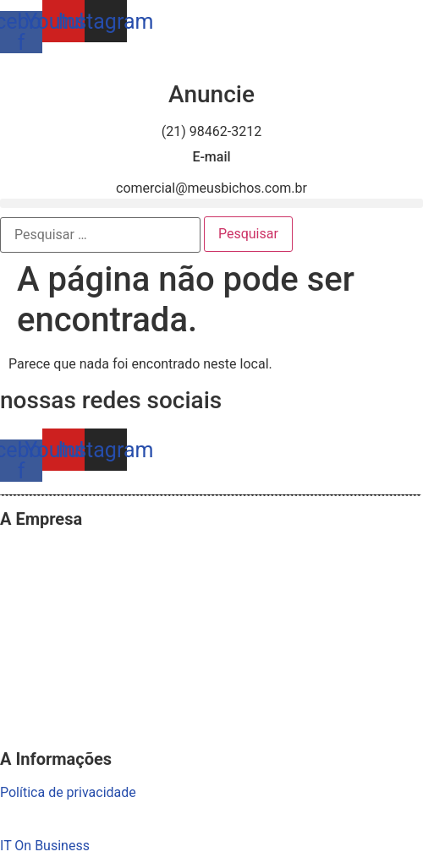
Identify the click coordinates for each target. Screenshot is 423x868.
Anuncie (211, 94)
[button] (211, 203)
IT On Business (45, 846)
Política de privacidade (68, 792)
